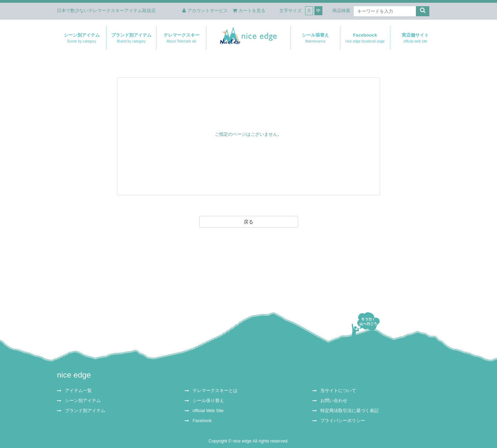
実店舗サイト (415, 38)
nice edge (74, 375)
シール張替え (315, 38)
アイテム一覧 (78, 391)
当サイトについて (338, 391)
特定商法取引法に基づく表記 (349, 411)
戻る (248, 222)
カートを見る (249, 11)
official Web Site (208, 411)
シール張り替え (208, 401)
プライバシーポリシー (343, 421)
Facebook (202, 421)
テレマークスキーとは (215, 391)
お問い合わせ (334, 401)
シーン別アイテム (82, 38)
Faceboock (365, 38)
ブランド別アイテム (131, 38)
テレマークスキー (181, 38)
